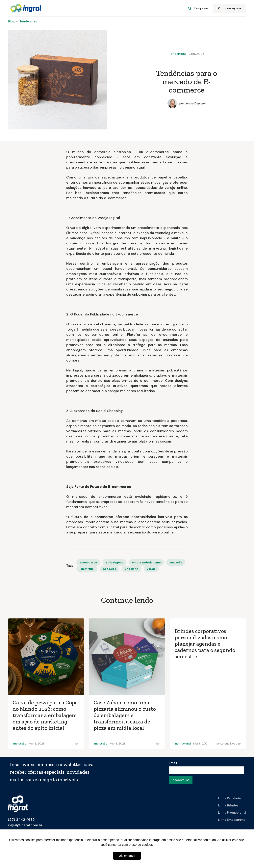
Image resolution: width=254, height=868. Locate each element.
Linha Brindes (228, 805)
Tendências (28, 21)
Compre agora (229, 8)
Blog (11, 21)
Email (173, 763)
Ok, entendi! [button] (127, 856)
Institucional (183, 744)
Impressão (20, 744)
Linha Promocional (232, 813)
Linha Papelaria (229, 798)
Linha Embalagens (232, 820)
